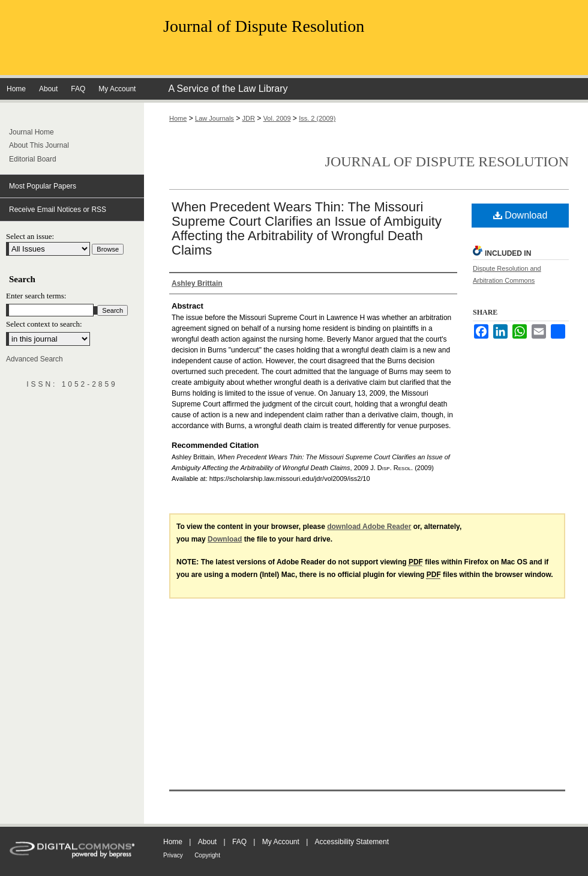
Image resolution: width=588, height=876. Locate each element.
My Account (281, 842)
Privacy (173, 855)
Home (178, 118)
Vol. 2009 (277, 118)
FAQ (239, 842)
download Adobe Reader (369, 527)
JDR (249, 118)
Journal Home (31, 132)
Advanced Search (34, 359)
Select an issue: (30, 236)
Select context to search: (44, 324)
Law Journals (214, 118)
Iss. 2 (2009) (317, 118)
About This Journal (39, 145)
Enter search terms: (36, 296)
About (207, 842)
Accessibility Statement (352, 842)
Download (520, 215)
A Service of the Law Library (228, 89)
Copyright (207, 855)
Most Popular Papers (43, 186)
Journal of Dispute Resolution (264, 26)
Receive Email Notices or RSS (58, 210)
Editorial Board (33, 159)
